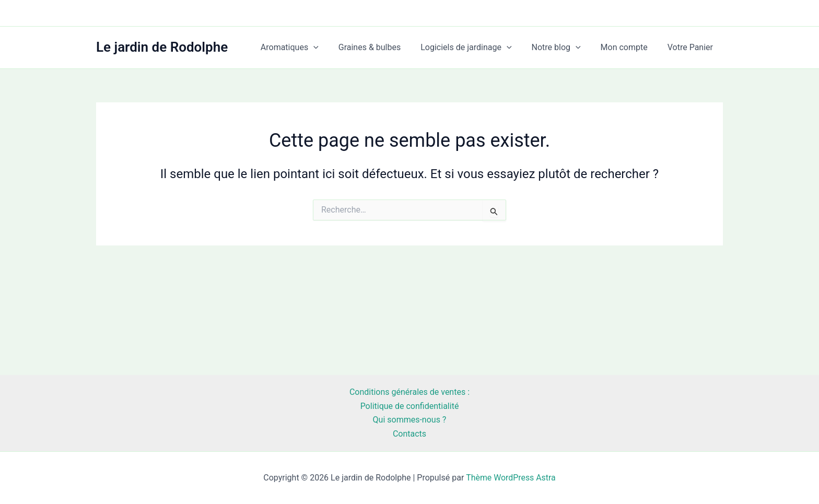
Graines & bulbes (384, 47)
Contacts (409, 434)
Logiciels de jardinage (477, 48)
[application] (331, 48)
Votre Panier (692, 47)
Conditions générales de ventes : (409, 392)
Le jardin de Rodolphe (162, 47)
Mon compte (629, 47)
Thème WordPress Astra (511, 478)
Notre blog (564, 48)
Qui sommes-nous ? (410, 420)
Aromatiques (307, 48)
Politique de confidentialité (410, 406)
